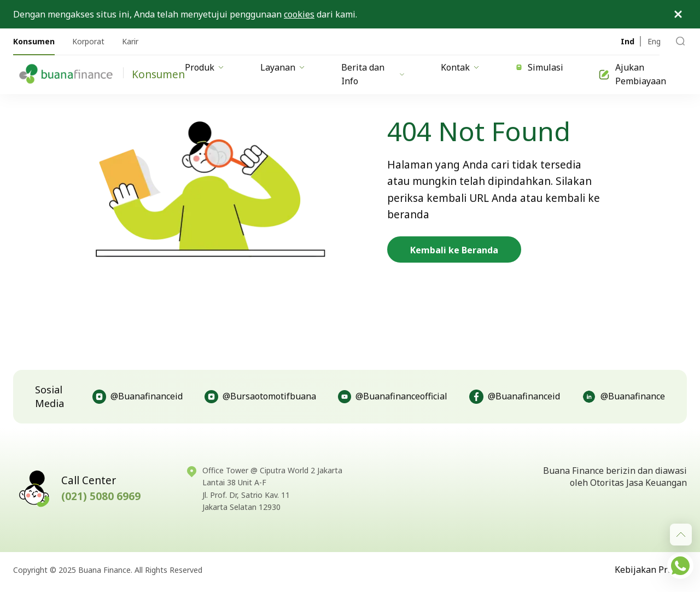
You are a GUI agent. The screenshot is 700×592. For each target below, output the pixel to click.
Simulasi (539, 67)
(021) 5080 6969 (101, 496)
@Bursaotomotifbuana (260, 397)
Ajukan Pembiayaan (632, 74)
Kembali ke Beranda (454, 250)
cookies (299, 14)
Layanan (283, 67)
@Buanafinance (623, 397)
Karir (130, 41)
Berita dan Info (374, 74)
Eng (654, 41)
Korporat (88, 41)
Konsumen (34, 41)
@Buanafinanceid (138, 397)
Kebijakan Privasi (651, 570)
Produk (205, 67)
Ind (628, 41)
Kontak (461, 67)
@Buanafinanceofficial (393, 397)
